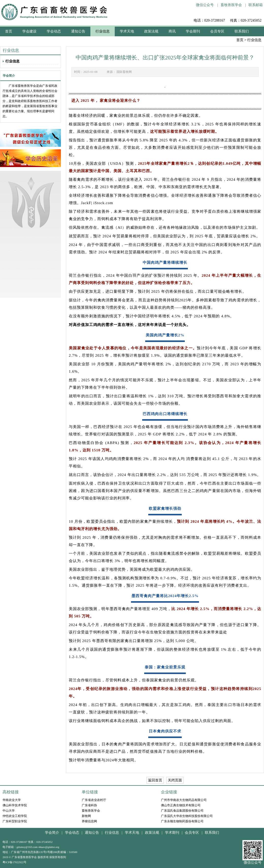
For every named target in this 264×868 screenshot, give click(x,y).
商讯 (172, 31)
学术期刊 (172, 833)
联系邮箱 (256, 5)
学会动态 (54, 31)
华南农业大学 (12, 800)
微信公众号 (205, 5)
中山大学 (9, 811)
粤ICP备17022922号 (14, 862)
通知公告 (78, 31)
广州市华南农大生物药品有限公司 (184, 800)
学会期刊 (193, 31)
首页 (240, 40)
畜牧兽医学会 (231, 5)
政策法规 (151, 31)
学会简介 (52, 833)
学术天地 (127, 31)
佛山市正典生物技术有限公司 (181, 805)
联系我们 (242, 31)
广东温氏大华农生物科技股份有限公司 (187, 816)
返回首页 (155, 780)
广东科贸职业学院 (15, 821)
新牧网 (86, 816)
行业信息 (103, 31)
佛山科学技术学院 (15, 805)
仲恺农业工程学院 (15, 816)
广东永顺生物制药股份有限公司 (182, 821)
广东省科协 (89, 805)
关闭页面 (175, 780)
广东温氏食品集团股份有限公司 (182, 811)
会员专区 (217, 31)
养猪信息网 (89, 821)
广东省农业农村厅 (94, 800)
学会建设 (29, 31)
